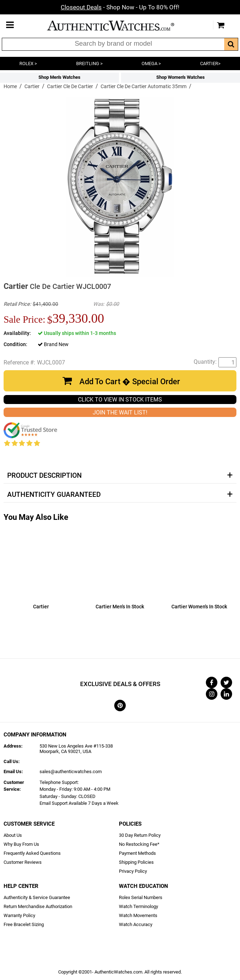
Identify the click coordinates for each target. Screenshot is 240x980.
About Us (13, 835)
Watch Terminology (139, 906)
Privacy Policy (133, 871)
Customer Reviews (23, 862)
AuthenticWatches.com (118, 26)
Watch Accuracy (136, 924)
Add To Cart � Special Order (130, 382)
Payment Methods (137, 853)
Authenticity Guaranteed (54, 495)
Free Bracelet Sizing (24, 924)
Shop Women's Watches (181, 77)
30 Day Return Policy (140, 835)
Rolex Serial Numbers (141, 897)
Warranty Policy (19, 915)
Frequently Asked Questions (32, 853)
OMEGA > (151, 63)
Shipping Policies (136, 862)
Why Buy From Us (21, 844)
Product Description (44, 476)
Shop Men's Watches (59, 77)
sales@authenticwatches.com (71, 772)
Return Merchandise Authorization (38, 906)
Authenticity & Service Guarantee (37, 897)
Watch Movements (138, 915)
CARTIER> (210, 63)
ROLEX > (28, 63)
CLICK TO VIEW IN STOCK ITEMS (120, 400)
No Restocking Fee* (139, 844)
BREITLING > (89, 63)
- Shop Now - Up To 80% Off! (120, 7)
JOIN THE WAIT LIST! (120, 412)
